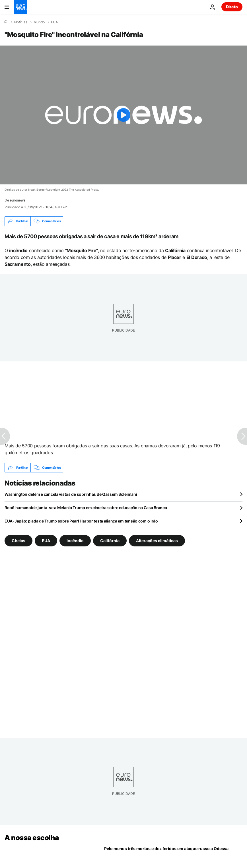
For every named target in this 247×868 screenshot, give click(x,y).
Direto (232, 7)
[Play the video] (124, 115)
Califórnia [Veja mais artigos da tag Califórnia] (110, 541)
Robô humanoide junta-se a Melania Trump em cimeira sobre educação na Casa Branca (86, 508)
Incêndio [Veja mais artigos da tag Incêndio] (75, 541)
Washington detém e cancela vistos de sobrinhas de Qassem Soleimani (71, 494)
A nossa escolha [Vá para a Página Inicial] (32, 838)
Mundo (39, 22)
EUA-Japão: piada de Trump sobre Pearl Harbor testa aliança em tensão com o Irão (81, 521)
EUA (54, 22)
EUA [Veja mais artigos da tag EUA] (46, 541)
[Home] (6, 22)
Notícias (21, 22)
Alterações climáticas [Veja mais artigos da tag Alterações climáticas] (157, 541)
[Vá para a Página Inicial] (20, 7)
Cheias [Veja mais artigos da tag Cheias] (18, 541)
